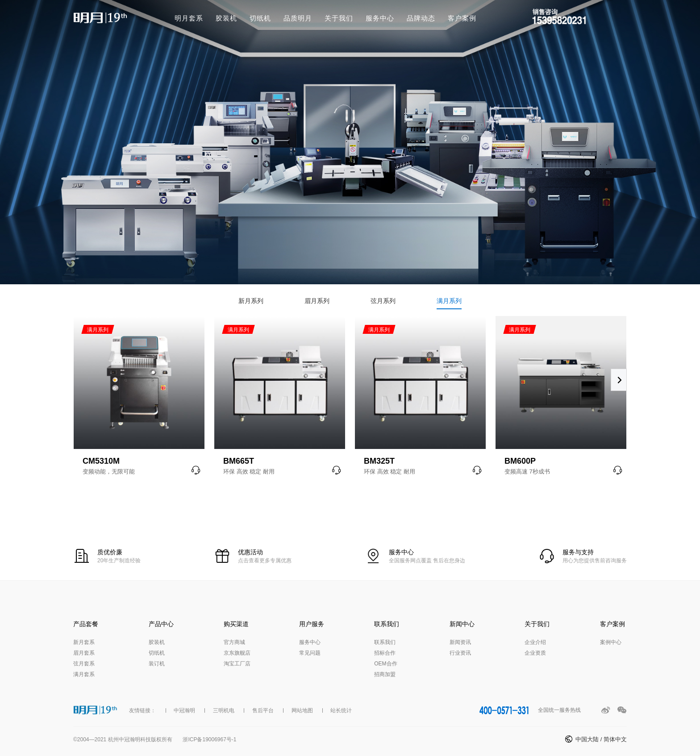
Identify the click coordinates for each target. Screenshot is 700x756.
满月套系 (84, 674)
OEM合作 (385, 664)
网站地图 (302, 710)
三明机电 (224, 710)
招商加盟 (385, 674)
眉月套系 (84, 653)
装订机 (157, 664)
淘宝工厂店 (237, 664)
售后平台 (263, 710)
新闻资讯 (460, 642)
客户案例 (462, 18)
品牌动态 (421, 18)
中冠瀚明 (184, 710)
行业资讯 (460, 653)
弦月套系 (84, 664)
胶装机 (226, 18)
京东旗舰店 (237, 653)
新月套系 (84, 642)
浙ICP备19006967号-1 (209, 739)
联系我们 (385, 642)
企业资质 (535, 653)
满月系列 (449, 301)
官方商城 (234, 642)
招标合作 (385, 653)
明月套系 (189, 18)
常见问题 (310, 653)
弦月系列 (383, 301)
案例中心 (611, 642)
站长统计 (341, 710)
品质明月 (298, 18)
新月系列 (251, 301)
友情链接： (142, 710)
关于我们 (339, 18)
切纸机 (260, 18)
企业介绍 (535, 642)
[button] (619, 380)
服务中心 (380, 18)
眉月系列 (317, 301)
